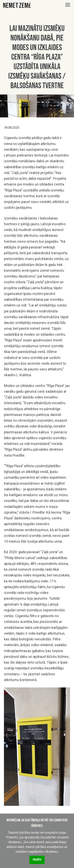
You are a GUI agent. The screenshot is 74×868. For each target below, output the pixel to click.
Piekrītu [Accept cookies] (37, 860)
